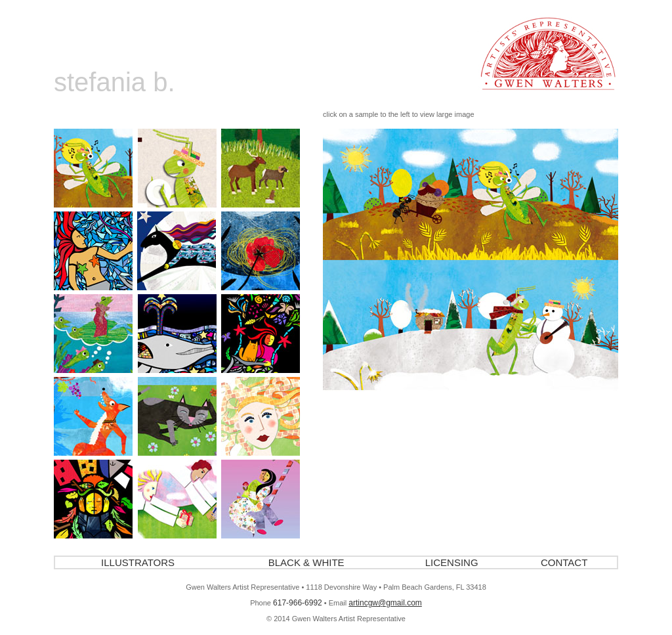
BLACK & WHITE (306, 562)
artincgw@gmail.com (385, 603)
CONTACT (564, 562)
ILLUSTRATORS (138, 562)
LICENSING (452, 562)
